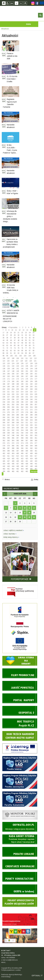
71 (3, 348)
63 (7, 345)
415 (27, 456)
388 (13, 448)
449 (36, 466)
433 (36, 461)
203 (8, 389)
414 (22, 456)
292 (13, 417)
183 (27, 381)
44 (3, 340)
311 (27, 422)
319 (27, 425)
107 (8, 358)
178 (4, 381)
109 (18, 358)
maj (35, 494)
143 (27, 368)
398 (22, 451)
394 (4, 451)
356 (13, 438)
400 (31, 451)
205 (18, 389)
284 (13, 415)
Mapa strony (12, 3)
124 (13, 363)
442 (4, 466)
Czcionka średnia (21, 3)
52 (33, 340)
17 (3, 333)
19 (11, 333)
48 (18, 340)
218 (4, 394)
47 (15, 340)
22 (22, 333)
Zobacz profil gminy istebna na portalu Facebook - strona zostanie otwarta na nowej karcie (37, 3)
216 (31, 392)
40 (22, 338)
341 (18, 433)
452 (13, 469)
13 (23, 330)
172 (13, 379)
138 (4, 368)
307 (8, 422)
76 (22, 348)
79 (33, 348)
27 (7, 335)
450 (4, 469)
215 (27, 392)
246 (22, 402)
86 (26, 351)
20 (15, 333)
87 (30, 351)
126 (22, 363)
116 (13, 361)
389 (18, 448)
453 (18, 469)
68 (26, 345)
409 (36, 453)
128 (31, 363)
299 (8, 420)
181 (18, 381)
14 (27, 330)
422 (22, 458)
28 (11, 335)
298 (4, 420)
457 (36, 469)
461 (18, 471)
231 (27, 397)
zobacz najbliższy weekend (14, 530)
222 (22, 394)
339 (8, 433)
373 (18, 443)
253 (18, 404)
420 (13, 458)
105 (34, 356)
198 (22, 386)
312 (31, 422)
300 (13, 420)
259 (8, 407)
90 (7, 353)
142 (22, 368)
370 (4, 443)
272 (31, 410)
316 (13, 425)
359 (27, 438)
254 (22, 404)
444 (13, 466)
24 (30, 333)
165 (18, 376)
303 (27, 420)
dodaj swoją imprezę (11, 537)
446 (22, 466)
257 (36, 404)
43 (33, 338)
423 (27, 458)
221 (18, 394)
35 (3, 338)
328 (31, 428)
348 (13, 435)
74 (15, 348)
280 (31, 412)
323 (8, 428)
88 (33, 351)
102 (20, 356)
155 (8, 374)
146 (4, 371)
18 (7, 333)
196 (13, 386)
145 (36, 368)
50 (26, 340)
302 (22, 420)
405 (18, 453)
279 (27, 412)
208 (31, 389)
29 (15, 335)
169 (36, 376)
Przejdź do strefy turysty (42, 35)
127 (27, 363)
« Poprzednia (13, 327)
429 (18, 461)
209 (36, 389)
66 (18, 345)
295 (27, 417)
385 (36, 446)
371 (8, 443)
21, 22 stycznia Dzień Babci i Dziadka (12, 79)
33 (30, 335)
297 (36, 417)
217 (36, 392)
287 (27, 415)
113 (35, 358)
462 (22, 471)
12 (20, 330)
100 (11, 356)
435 (8, 464)
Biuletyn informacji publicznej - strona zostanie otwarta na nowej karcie (20, 585)
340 (13, 433)
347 (8, 435)
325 (18, 428)
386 (4, 448)
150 (22, 371)
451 (8, 469)
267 (8, 410)
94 (22, 353)
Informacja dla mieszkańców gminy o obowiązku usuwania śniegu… (10, 216)
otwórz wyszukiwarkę (40, 15)
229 (18, 397)
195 (8, 386)
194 (4, 386)
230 (22, 397)
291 (8, 417)
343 (27, 433)
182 (22, 381)
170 (4, 379)
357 (18, 438)
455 (27, 469)
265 (36, 407)
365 (18, 440)
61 (33, 343)
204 (13, 389)
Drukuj (36, 479)
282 (4, 415)
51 (30, 340)
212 (13, 392)
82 (11, 351)
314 (4, 425)
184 (31, 381)
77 (26, 348)
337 (36, 430)
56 (15, 343)
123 (8, 363)
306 (4, 422)
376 (31, 443)
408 (31, 453)
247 (27, 402)
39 (18, 338)
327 (27, 428)
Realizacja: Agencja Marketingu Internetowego (12, 976)
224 (31, 394)
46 (11, 340)
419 (8, 458)
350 (22, 435)
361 (36, 438)
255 (27, 404)
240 (31, 399)
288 (31, 415)
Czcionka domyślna (16, 3)
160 (31, 374)
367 (27, 440)
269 (18, 410)
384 (31, 446)
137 (36, 366)
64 (11, 345)
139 (8, 368)
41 (26, 338)
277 (18, 412)
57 (18, 343)
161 (36, 374)
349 (18, 435)
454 (22, 469)
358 (22, 438)
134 (22, 366)
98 (3, 356)
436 (13, 464)
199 (27, 386)
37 (11, 338)
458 (4, 471)
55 (11, 343)
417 (36, 456)
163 (8, 376)
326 (22, 428)
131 (8, 366)
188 (13, 384)
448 (31, 466)
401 (36, 451)
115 (8, 361)
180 (13, 381)
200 (31, 386)
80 (3, 351)
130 (4, 366)
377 (36, 443)
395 (8, 451)
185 (36, 381)
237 (18, 399)
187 (8, 384)
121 (35, 361)
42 (30, 338)
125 (18, 363)
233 (36, 397)
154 (4, 374)
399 (27, 451)
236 (13, 399)
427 (8, 461)
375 (27, 443)
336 (31, 430)
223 (27, 394)
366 (22, 440)
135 (27, 366)
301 (18, 420)
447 (27, 466)
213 (17, 392)
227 (8, 397)
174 (22, 379)
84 (18, 351)
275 (8, 412)
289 (36, 415)
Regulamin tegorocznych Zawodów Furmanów (10, 103)
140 (13, 368)
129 (36, 363)
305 (36, 420)
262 (22, 407)
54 (7, 343)
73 (11, 348)
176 (31, 379)
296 (31, 417)
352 (31, 435)
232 (31, 397)
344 (31, 433)
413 (17, 456)
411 (8, 456)
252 (13, 404)
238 (22, 399)
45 (7, 340)
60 (30, 343)
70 (33, 345)
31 (22, 335)
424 (31, 458)
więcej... (4, 962)
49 (22, 340)
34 (33, 335)
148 (13, 371)
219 (8, 394)
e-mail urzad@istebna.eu (10, 960)
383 (27, 446)
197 (18, 386)
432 (31, 461)
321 (36, 425)
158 (22, 374)
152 (31, 371)
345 (36, 433)
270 (22, 410)
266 (4, 410)
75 (18, 348)
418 (4, 458)
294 (22, 417)
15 (31, 330)
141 (18, 368)
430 (22, 461)
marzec (5, 494)
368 (31, 440)
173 (18, 379)
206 (22, 389)
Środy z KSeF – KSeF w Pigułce (12, 192)
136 (31, 366)
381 (18, 446)
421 (18, 458)
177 (36, 379)
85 (22, 351)
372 (13, 443)
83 (15, 351)
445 (18, 466)
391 (27, 448)
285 (18, 415)
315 (8, 425)
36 (7, 338)
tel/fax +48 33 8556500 (8, 958)
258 (4, 407)
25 (33, 333)
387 (8, 448)
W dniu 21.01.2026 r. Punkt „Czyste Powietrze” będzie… (10, 149)
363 (8, 440)
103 (25, 356)
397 (18, 451)
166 (22, 376)
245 (18, 402)
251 (8, 404)
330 (4, 430)
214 (22, 392)
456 (31, 469)
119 (26, 361)
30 (18, 335)
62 (3, 345)
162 (4, 376)
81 (7, 351)
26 (3, 335)
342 (22, 433)
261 (18, 407)
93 (18, 353)
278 (22, 412)
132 (13, 366)
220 (13, 394)
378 (4, 446)
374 (22, 443)
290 (4, 417)
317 (18, 425)
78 (30, 348)
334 (22, 430)
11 (16, 330)
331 (8, 430)
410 (4, 456)
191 (27, 384)
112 (31, 358)
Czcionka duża (25, 3)
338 (4, 433)
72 (7, 348)
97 (33, 353)
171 (8, 379)
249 (36, 402)
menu (28, 24)
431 (27, 461)
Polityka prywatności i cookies (11, 970)
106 (4, 358)
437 (18, 464)
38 (15, 338)
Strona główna (4, 3)
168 (31, 376)
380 (13, 446)
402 (4, 453)
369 (36, 440)
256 (31, 404)
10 (12, 330)
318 (22, 425)
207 (27, 389)
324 (13, 428)
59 (26, 343)
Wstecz (7, 479)
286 (22, 415)
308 (13, 422)
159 (27, 374)
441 (36, 464)
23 (26, 333)
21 (18, 333)
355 (8, 438)
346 (4, 435)
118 (22, 361)
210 (4, 392)
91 (11, 353)
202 (4, 389)
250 (4, 404)
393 (36, 448)
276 (13, 412)
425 (36, 458)
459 (8, 471)
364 (13, 440)
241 (36, 399)
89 (3, 353)
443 (8, 466)
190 (22, 384)
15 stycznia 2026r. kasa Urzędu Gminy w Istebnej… (11, 289)
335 (27, 430)
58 (22, 343)
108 (13, 358)
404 (13, 453)
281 (36, 412)
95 (26, 353)
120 (31, 361)
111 (26, 358)
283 (8, 415)
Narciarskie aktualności (11, 126)
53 (3, 343)
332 (13, 430)
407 (27, 453)
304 (31, 420)
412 (13, 456)
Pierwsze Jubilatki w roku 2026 (12, 56)
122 (4, 363)
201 (36, 386)
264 (31, 407)
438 (22, 464)
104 (30, 356)
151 (27, 371)
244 (13, 402)
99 (7, 356)
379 (8, 446)
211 (8, 392)
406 (22, 453)
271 (27, 410)
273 (36, 410)
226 (4, 397)
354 (4, 438)
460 (13, 471)
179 (8, 381)
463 (27, 471)
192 (31, 384)
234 (4, 399)
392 (31, 448)
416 (31, 456)
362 (4, 440)
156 (13, 374)
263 (27, 407)
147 (8, 371)
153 (36, 371)
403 (8, 453)
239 (27, 399)
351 (27, 435)
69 (30, 345)
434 (4, 464)
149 (18, 371)
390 (22, 448)
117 (17, 361)
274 (4, 412)
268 (13, 410)
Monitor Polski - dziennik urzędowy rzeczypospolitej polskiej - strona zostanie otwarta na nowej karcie (20, 810)
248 (31, 402)
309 (18, 422)
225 (36, 394)
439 (27, 464)
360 (31, 438)
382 (22, 446)
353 (36, 435)
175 (27, 379)
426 (4, 461)
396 (13, 451)
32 (26, 335)
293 (18, 417)
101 (16, 356)
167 (27, 376)
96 (30, 353)
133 (18, 366)
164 (13, 376)
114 (4, 361)
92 (15, 353)
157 (18, 374)
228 (13, 397)
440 (31, 464)
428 (13, 461)
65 (15, 345)
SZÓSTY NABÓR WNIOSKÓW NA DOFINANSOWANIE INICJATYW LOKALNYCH (11, 316)
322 (4, 428)
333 (18, 430)
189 (18, 384)
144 (31, 368)
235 (8, 399)
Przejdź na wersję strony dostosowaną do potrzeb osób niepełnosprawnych (8, 3)
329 (36, 428)
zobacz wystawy (10, 534)
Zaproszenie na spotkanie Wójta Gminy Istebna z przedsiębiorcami (10, 243)
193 (36, 384)
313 (36, 422)
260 (13, 407)
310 (22, 422)
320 (31, 425)
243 (8, 402)
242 (4, 402)
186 (4, 384)
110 (22, 358)
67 (22, 345)
